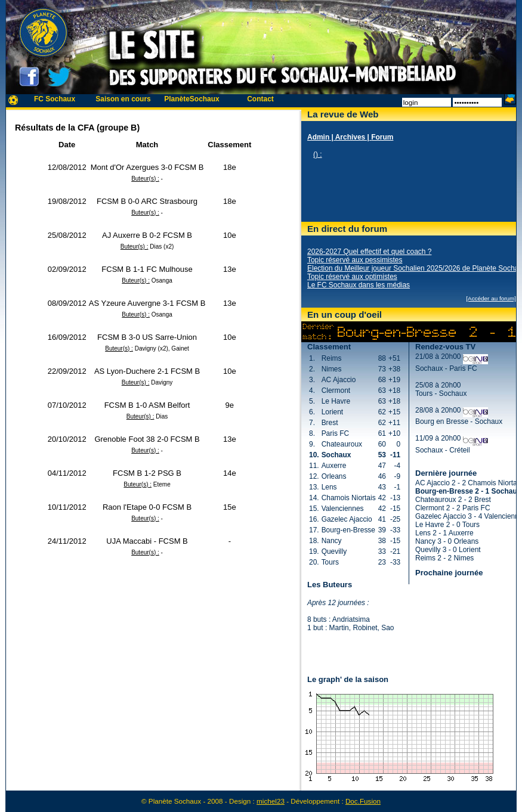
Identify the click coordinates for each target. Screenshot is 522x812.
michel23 (271, 801)
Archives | (353, 137)
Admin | (321, 137)
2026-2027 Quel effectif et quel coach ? (369, 252)
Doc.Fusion (363, 801)
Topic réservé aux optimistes (352, 277)
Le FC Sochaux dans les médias (359, 285)
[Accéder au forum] (491, 298)
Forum (382, 137)
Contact (260, 99)
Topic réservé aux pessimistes (355, 260)
